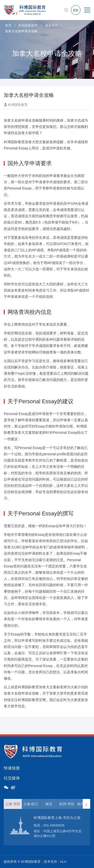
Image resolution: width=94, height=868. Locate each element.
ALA (63, 862)
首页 (8, 25)
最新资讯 (52, 25)
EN (76, 10)
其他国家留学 (28, 25)
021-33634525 (54, 825)
